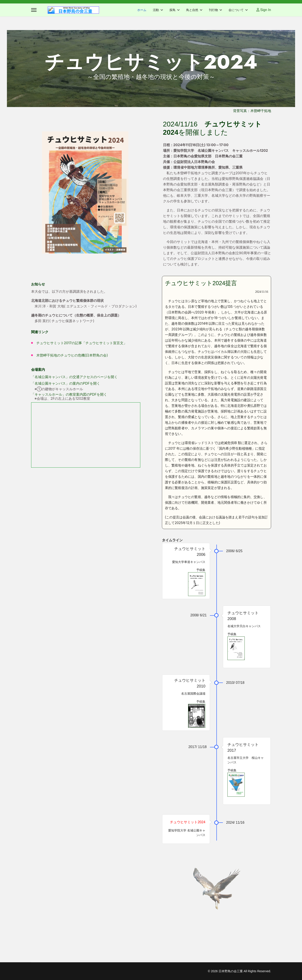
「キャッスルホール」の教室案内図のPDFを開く (69, 394)
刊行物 (213, 10)
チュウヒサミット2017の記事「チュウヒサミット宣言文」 (82, 343)
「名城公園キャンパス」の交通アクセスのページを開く (74, 377)
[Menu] (34, 10)
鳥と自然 (192, 10)
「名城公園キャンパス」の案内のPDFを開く (66, 383)
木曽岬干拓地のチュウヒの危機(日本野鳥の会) (72, 355)
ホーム (142, 10)
